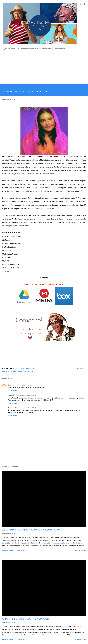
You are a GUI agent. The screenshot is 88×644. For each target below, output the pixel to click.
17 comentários (21, 550)
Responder (13, 391)
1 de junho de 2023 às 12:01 (22, 385)
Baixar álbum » (80, 550)
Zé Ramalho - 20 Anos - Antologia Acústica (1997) (31, 530)
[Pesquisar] (80, 3)
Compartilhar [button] (78, 368)
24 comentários (21, 639)
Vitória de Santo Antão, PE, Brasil (20, 371)
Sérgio (10, 385)
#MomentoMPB (18, 368)
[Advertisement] (44, 70)
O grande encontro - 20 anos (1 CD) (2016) (26, 619)
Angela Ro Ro (29, 368)
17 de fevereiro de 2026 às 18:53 (25, 395)
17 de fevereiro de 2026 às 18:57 (25, 408)
